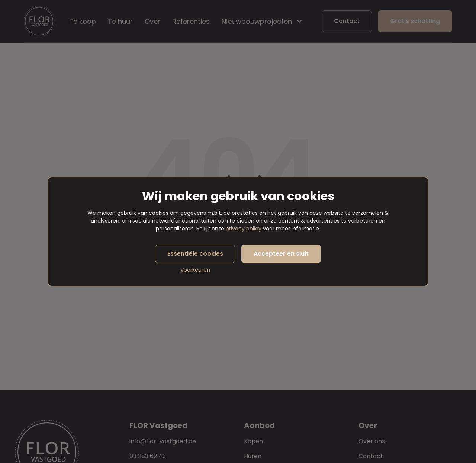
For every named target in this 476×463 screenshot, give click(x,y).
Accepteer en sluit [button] (281, 254)
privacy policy (244, 229)
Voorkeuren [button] (195, 270)
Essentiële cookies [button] (195, 254)
